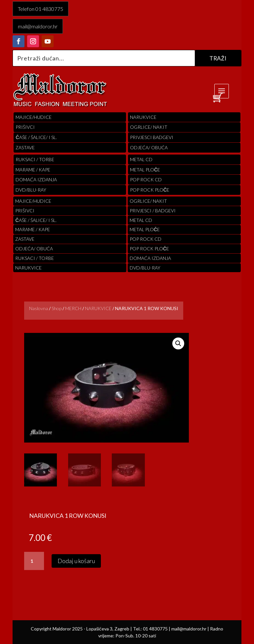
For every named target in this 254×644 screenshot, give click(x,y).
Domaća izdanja (36, 179)
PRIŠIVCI (25, 127)
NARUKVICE (98, 308)
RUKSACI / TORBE (35, 159)
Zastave (25, 147)
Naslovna (39, 308)
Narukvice (143, 117)
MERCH (73, 308)
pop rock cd (146, 179)
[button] (178, 343)
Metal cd (141, 159)
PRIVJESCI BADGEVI (152, 137)
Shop (57, 308)
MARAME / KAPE (33, 170)
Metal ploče (145, 170)
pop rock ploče (150, 190)
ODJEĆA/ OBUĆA (149, 147)
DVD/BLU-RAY (31, 190)
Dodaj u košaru (76, 561)
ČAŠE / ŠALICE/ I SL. (36, 137)
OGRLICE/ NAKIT (149, 127)
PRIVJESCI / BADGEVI (153, 211)
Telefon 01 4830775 (41, 9)
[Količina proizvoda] (34, 561)
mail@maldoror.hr (38, 26)
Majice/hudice (34, 117)
